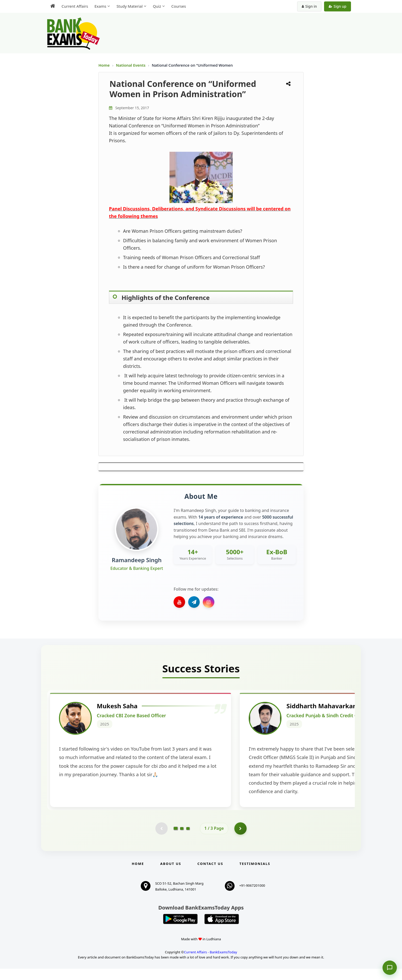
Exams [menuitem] (100, 6)
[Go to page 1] (176, 840)
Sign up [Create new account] (338, 6)
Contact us (210, 875)
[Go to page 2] (182, 840)
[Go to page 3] (188, 840)
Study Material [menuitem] (129, 6)
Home (104, 65)
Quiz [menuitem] (157, 6)
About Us (171, 875)
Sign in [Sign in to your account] (309, 6)
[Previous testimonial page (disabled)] (161, 840)
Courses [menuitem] (179, 6)
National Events (131, 65)
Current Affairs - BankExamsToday (210, 963)
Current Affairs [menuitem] (75, 6)
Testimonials (255, 875)
